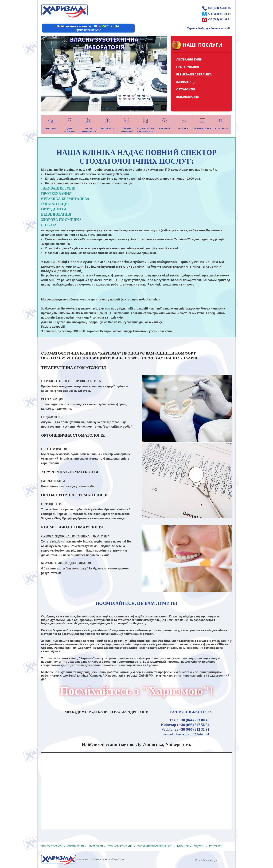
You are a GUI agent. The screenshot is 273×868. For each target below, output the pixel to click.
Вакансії (183, 846)
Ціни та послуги (51, 846)
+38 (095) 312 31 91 (219, 19)
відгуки (199, 846)
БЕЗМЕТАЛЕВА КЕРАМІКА (194, 74)
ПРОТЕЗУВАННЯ (188, 67)
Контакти (216, 846)
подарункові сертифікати (155, 846)
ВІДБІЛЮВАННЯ (188, 97)
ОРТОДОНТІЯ (186, 89)
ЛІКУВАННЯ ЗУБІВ (189, 59)
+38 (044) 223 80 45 (219, 8)
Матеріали (96, 846)
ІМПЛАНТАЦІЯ (186, 82)
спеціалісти (76, 846)
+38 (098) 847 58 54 (219, 14)
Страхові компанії (120, 846)
